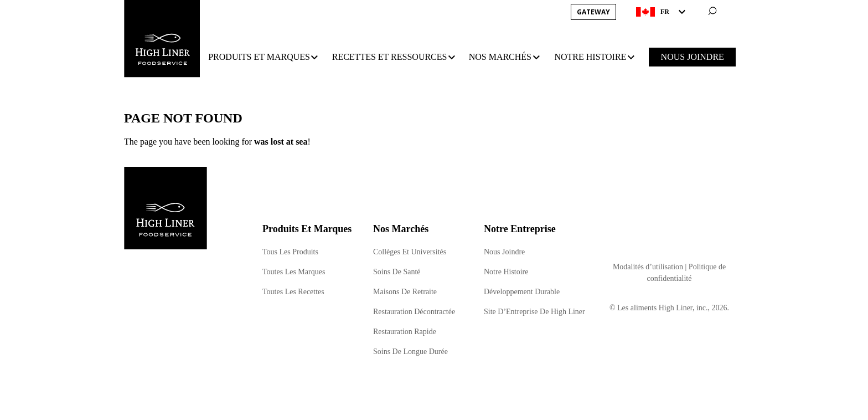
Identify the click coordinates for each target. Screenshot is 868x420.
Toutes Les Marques (294, 272)
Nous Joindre (504, 252)
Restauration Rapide (405, 332)
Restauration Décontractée (414, 312)
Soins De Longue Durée (410, 352)
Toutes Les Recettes (293, 292)
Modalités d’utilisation (648, 267)
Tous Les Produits (290, 252)
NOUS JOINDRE (693, 57)
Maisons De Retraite (405, 292)
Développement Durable (522, 292)
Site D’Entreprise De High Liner (534, 312)
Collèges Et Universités (410, 252)
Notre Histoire (506, 272)
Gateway (593, 12)
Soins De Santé (397, 272)
